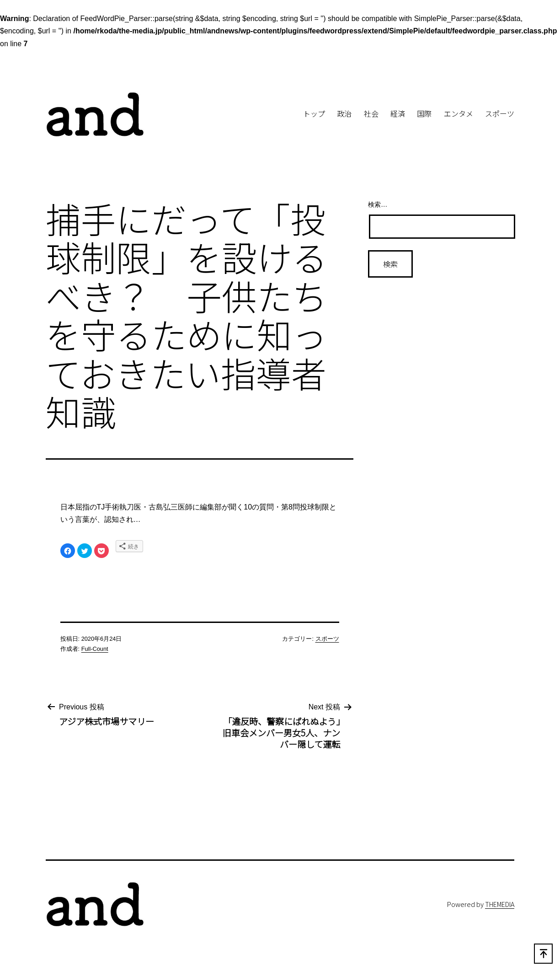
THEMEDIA (500, 904)
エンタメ (459, 113)
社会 (371, 113)
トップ (314, 113)
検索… (378, 204)
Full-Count (95, 649)
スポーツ (500, 113)
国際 (424, 113)
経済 (398, 113)
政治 (344, 113)
